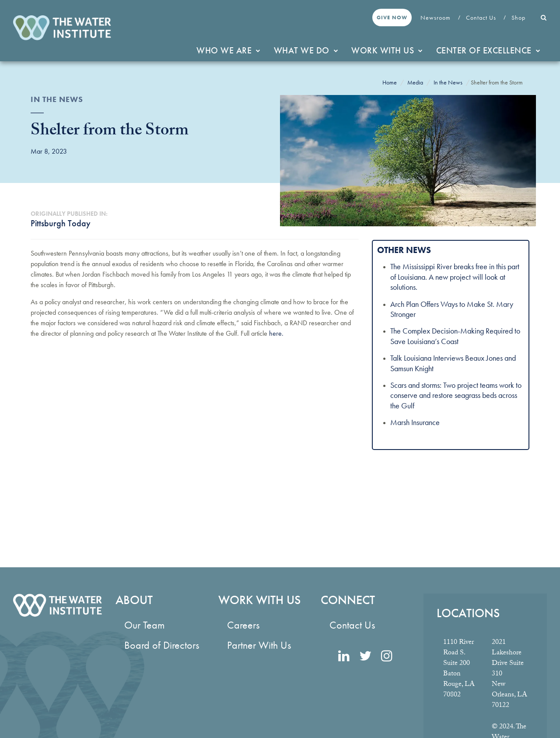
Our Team (144, 625)
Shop (519, 18)
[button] (544, 18)
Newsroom (436, 18)
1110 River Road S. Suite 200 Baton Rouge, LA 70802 (459, 669)
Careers (243, 625)
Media (415, 82)
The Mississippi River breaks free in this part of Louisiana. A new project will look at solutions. (455, 277)
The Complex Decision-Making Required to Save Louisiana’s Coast (455, 336)
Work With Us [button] (387, 50)
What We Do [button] (306, 50)
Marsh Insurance (415, 422)
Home (390, 82)
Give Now (392, 18)
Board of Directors (162, 645)
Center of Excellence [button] (488, 50)
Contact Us (482, 18)
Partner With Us (259, 645)
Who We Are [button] (229, 50)
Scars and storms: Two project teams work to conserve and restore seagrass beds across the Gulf (456, 395)
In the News (448, 82)
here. (276, 333)
